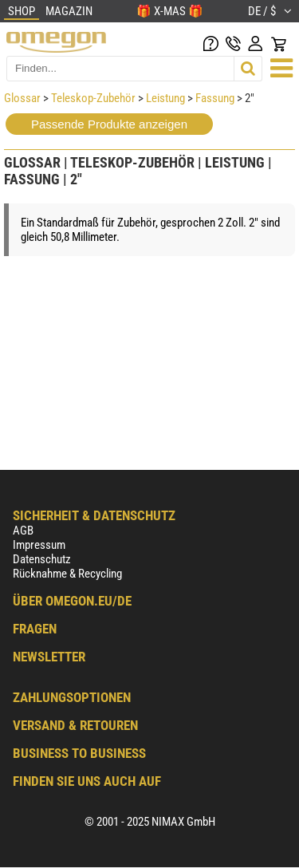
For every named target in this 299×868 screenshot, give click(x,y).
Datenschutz (42, 559)
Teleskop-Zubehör (93, 98)
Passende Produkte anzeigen (109, 124)
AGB (23, 531)
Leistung (165, 98)
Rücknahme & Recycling (67, 574)
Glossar (22, 98)
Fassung (215, 98)
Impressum (39, 545)
